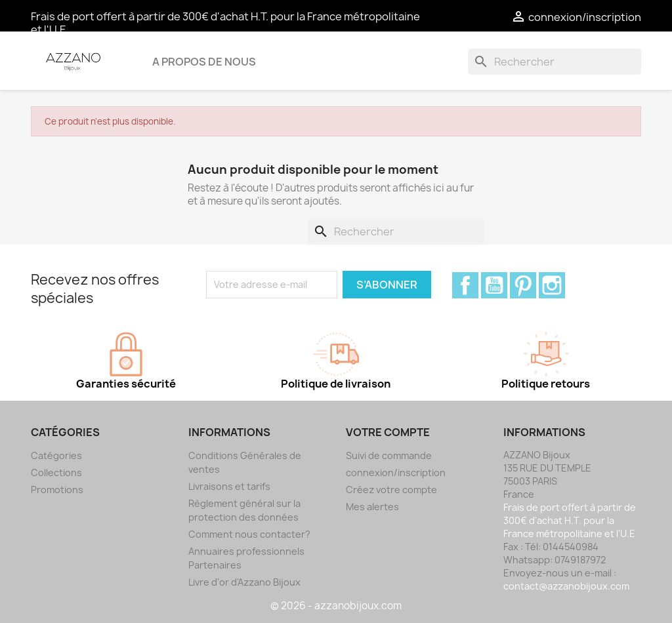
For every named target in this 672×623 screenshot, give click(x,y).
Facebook (465, 285)
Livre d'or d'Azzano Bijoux (244, 582)
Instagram (552, 285)
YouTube (494, 285)
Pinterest (523, 285)
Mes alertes (372, 507)
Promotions (57, 490)
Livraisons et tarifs (229, 486)
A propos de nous (204, 62)
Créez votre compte (391, 490)
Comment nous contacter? (249, 534)
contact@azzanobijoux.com (566, 586)
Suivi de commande (389, 455)
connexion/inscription (396, 472)
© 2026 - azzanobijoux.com (336, 606)
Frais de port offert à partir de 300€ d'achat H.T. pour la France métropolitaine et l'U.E (225, 23)
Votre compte (388, 432)
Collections (56, 472)
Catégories (56, 455)
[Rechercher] (555, 62)
